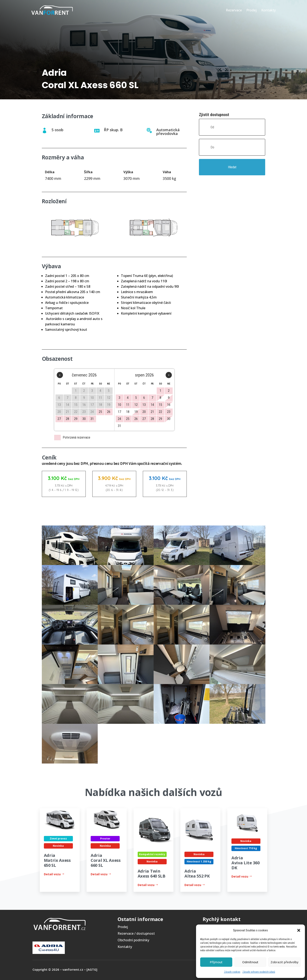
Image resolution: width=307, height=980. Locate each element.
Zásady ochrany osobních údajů (259, 972)
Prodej (252, 10)
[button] (299, 930)
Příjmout (216, 962)
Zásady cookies (232, 972)
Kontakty (268, 10)
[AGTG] (92, 969)
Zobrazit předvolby (285, 962)
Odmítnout (250, 962)
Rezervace (234, 10)
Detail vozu (52, 874)
